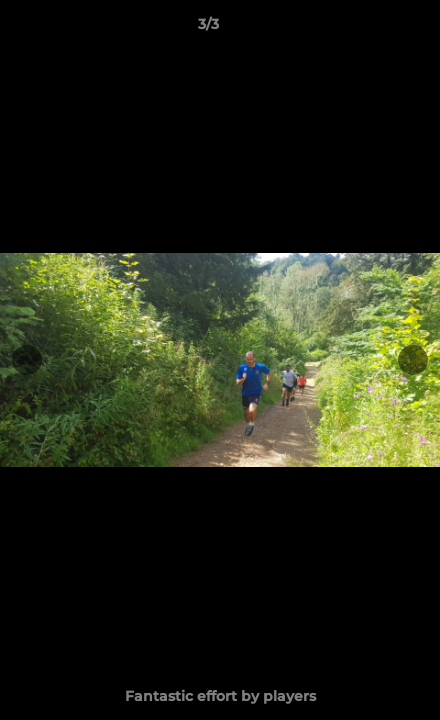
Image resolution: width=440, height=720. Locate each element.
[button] (368, 29)
